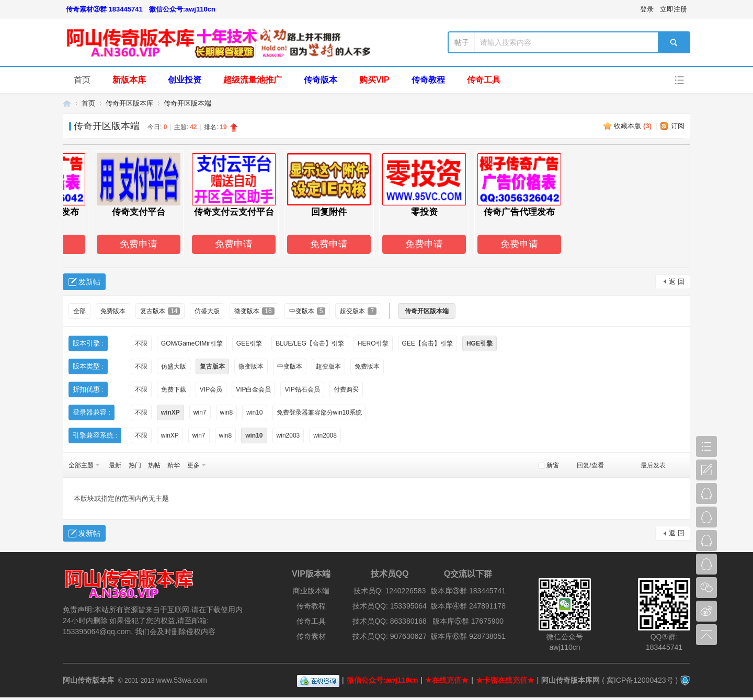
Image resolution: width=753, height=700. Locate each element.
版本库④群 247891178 (468, 606)
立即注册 (674, 9)
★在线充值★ (447, 680)
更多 (193, 465)
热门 (135, 465)
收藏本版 (633, 126)
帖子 (462, 42)
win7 (200, 412)
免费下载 (174, 389)
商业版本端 (311, 591)
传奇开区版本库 (129, 103)
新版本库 (129, 80)
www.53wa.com (182, 680)
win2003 (288, 435)
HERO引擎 (373, 343)
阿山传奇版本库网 (571, 680)
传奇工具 (484, 80)
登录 (647, 9)
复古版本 (160, 311)
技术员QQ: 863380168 (390, 621)
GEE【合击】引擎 (427, 343)
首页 (82, 80)
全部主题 (81, 465)
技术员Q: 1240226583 (390, 591)
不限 (141, 343)
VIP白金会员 (253, 389)
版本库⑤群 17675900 (468, 621)
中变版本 (307, 311)
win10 (254, 412)
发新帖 (89, 282)
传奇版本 (321, 80)
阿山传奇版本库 (67, 103)
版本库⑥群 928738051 (468, 636)
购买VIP (374, 80)
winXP (170, 412)
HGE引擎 (480, 343)
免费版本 (113, 311)
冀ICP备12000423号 (640, 680)
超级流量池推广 (253, 80)
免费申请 (149, 244)
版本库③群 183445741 (468, 591)
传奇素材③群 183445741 (104, 9)
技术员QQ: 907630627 (390, 636)
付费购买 (346, 389)
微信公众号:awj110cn (182, 9)
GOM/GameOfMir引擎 (192, 343)
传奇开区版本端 (187, 103)
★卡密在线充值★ (505, 680)
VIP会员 (211, 389)
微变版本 (254, 311)
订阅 (678, 126)
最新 (115, 465)
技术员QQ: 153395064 (390, 606)
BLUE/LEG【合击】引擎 (310, 343)
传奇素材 (311, 636)
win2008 (325, 435)
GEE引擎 (249, 343)
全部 (79, 311)
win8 (227, 412)
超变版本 (358, 311)
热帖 (154, 465)
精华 (174, 465)
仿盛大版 (207, 311)
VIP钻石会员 (302, 389)
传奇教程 (428, 80)
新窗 (553, 465)
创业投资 (185, 80)
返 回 (677, 282)
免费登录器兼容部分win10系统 (319, 412)
